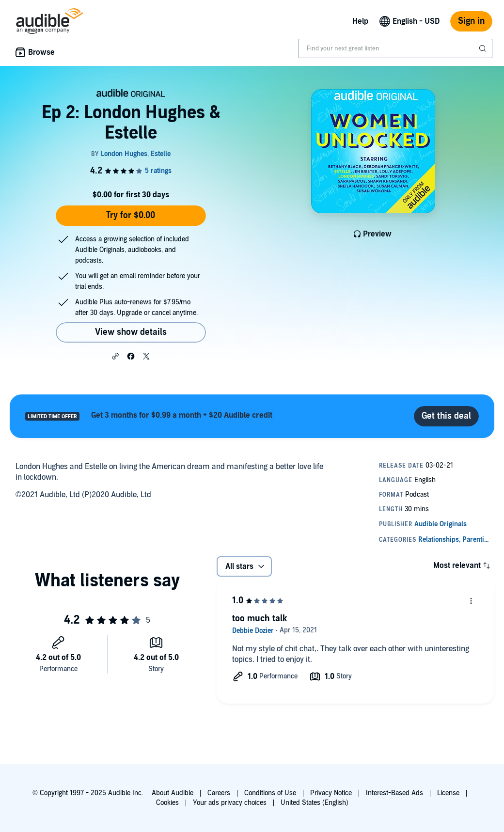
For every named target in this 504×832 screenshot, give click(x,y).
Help (360, 21)
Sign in (471, 21)
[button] (115, 356)
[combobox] (395, 48)
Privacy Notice (331, 793)
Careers (219, 793)
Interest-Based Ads (394, 793)
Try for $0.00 (131, 215)
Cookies (167, 803)
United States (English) (315, 803)
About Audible (173, 793)
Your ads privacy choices (230, 803)
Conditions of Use (270, 793)
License (448, 793)
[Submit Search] (484, 48)
